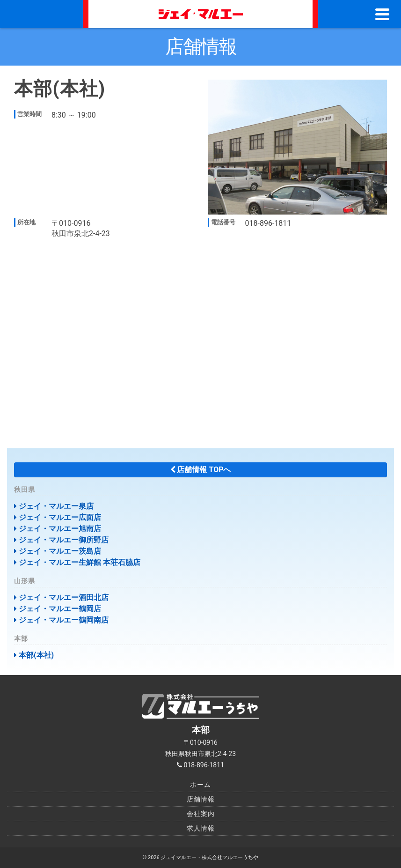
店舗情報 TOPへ (201, 470)
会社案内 (201, 814)
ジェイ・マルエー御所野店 (61, 540)
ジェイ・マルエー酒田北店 (61, 597)
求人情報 (201, 828)
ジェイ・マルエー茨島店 (58, 551)
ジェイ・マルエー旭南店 (58, 529)
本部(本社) (34, 655)
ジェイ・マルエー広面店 (58, 517)
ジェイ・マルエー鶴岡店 (58, 609)
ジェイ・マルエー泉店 (54, 506)
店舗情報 (201, 799)
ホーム (200, 785)
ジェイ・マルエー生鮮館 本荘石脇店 (77, 562)
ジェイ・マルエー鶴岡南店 (61, 620)
